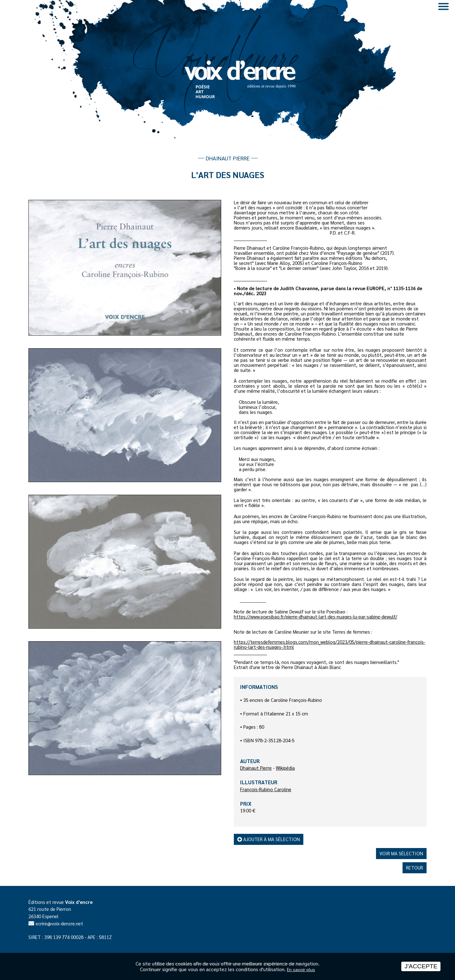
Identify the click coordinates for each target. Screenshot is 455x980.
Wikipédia (285, 768)
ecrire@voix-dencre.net (59, 923)
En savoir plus (301, 969)
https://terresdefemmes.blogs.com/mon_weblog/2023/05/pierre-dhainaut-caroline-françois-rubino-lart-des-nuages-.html (330, 644)
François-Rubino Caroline (266, 789)
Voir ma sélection (401, 853)
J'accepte (421, 966)
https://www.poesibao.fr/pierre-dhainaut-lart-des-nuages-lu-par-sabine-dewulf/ (315, 616)
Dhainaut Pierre (256, 768)
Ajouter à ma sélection (269, 839)
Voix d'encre (79, 902)
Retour (415, 867)
